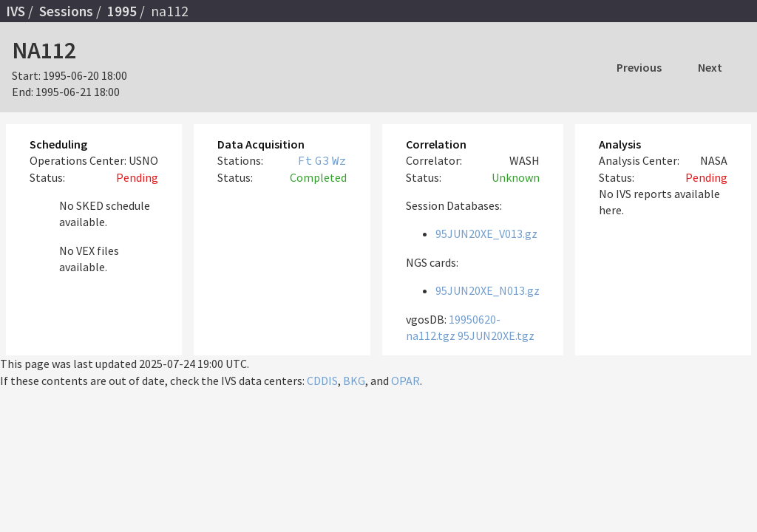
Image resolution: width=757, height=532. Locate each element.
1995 (122, 11)
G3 (322, 160)
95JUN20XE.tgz (496, 335)
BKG (354, 381)
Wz (339, 160)
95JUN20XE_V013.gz (486, 233)
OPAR (405, 381)
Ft (305, 160)
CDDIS (322, 381)
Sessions (66, 11)
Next (710, 67)
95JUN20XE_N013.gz (488, 290)
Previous (639, 67)
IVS (16, 11)
